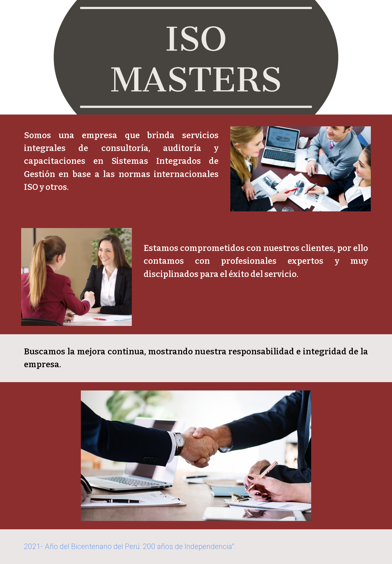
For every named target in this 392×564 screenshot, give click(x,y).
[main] (121, 161)
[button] (384, 10)
